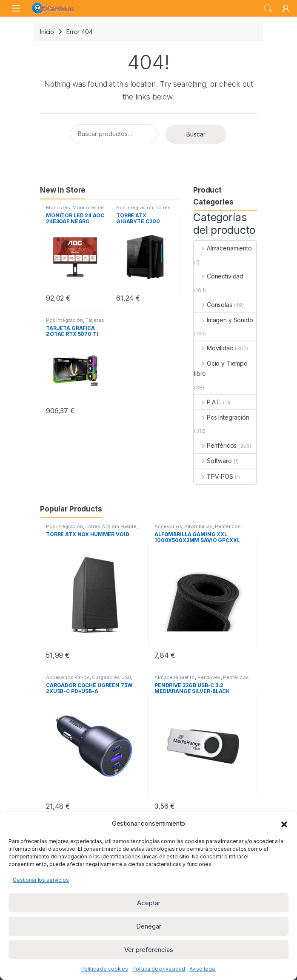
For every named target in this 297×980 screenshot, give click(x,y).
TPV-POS (214, 476)
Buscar (196, 134)
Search (268, 9)
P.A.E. (208, 402)
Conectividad (219, 276)
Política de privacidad (159, 969)
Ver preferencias (149, 950)
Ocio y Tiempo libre (221, 368)
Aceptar (149, 903)
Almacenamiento (223, 248)
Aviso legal (203, 969)
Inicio (47, 32)
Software (213, 461)
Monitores (58, 207)
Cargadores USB (111, 677)
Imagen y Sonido (224, 320)
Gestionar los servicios (41, 880)
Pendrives (209, 677)
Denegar (149, 926)
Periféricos (215, 445)
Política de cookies (105, 969)
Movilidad (214, 348)
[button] (284, 824)
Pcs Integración (135, 207)
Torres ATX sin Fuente (143, 210)
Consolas (213, 305)
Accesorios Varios (68, 677)
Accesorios (168, 526)
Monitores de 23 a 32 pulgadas (75, 210)
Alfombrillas (198, 526)
